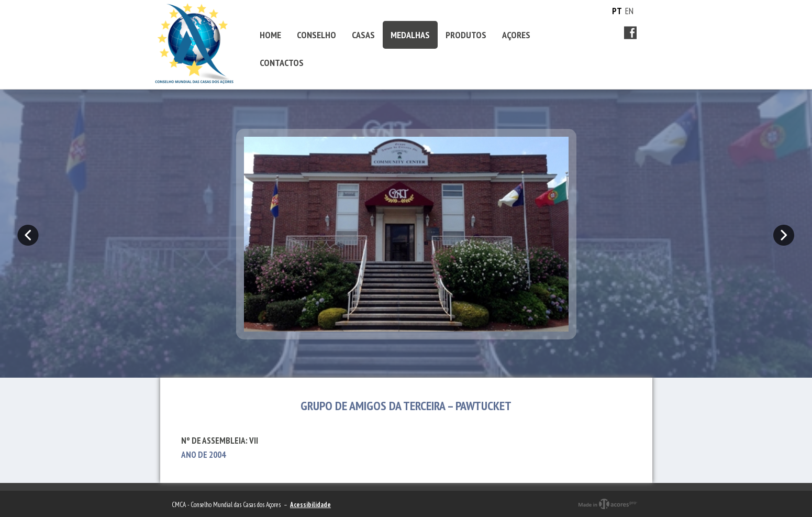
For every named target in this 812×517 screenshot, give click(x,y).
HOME (270, 35)
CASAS (363, 35)
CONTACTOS (282, 63)
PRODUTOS (466, 35)
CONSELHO (316, 35)
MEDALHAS (410, 35)
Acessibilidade (310, 505)
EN (629, 11)
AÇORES (516, 35)
